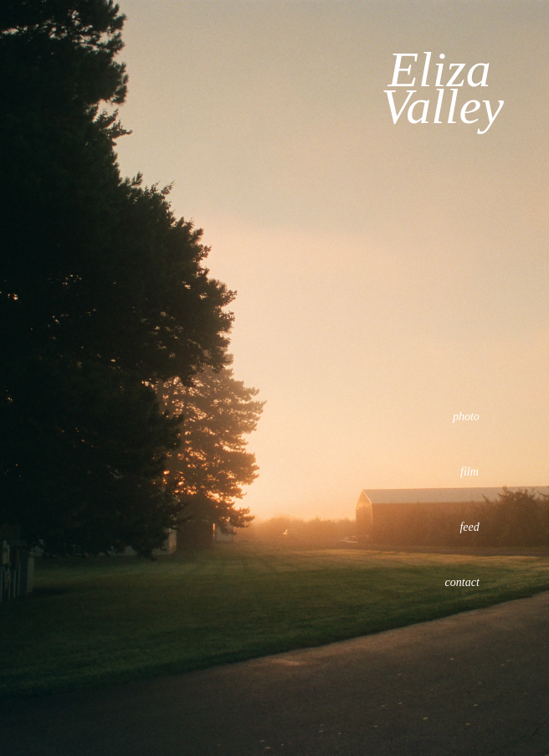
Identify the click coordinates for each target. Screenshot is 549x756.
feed (469, 527)
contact (462, 582)
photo (466, 417)
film (469, 472)
